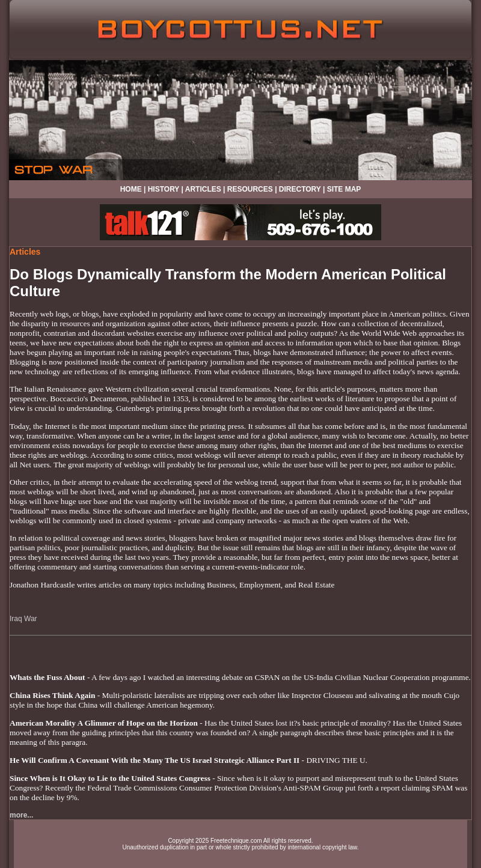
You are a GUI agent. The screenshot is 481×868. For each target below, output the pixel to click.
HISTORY (164, 189)
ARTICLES (203, 189)
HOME (131, 189)
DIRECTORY (300, 189)
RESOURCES (250, 189)
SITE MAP (344, 189)
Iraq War (23, 619)
